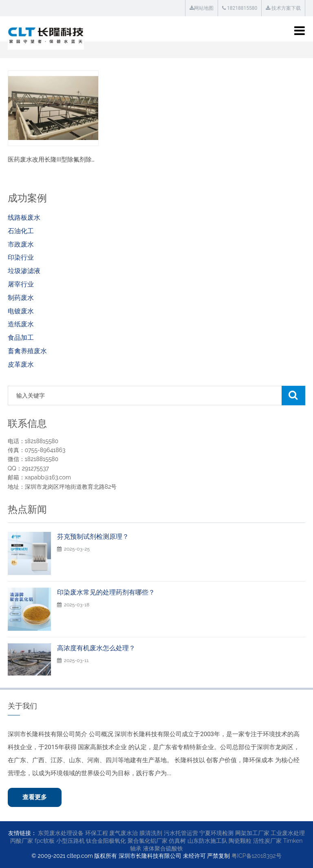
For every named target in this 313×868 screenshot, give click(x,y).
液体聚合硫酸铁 (163, 848)
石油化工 (21, 231)
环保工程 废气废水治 (112, 833)
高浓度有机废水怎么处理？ (96, 648)
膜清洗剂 (151, 833)
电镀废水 (21, 311)
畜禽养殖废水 (27, 351)
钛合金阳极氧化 (106, 841)
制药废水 (21, 298)
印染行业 (21, 257)
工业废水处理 (288, 833)
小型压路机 (71, 841)
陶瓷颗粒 (240, 841)
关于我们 (22, 706)
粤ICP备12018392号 (257, 856)
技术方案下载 (283, 8)
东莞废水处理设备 (61, 833)
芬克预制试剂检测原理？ (93, 537)
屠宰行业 (21, 284)
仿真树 (177, 841)
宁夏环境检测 (216, 833)
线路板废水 (24, 218)
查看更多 (35, 797)
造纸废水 (21, 324)
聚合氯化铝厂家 (148, 841)
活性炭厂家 (267, 841)
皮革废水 (21, 364)
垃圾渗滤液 (24, 271)
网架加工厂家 (252, 833)
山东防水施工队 (207, 841)
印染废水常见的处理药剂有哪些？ (106, 592)
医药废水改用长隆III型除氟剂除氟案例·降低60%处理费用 (84, 160)
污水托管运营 (181, 833)
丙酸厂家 (22, 841)
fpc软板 (45, 841)
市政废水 (21, 244)
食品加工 (21, 338)
